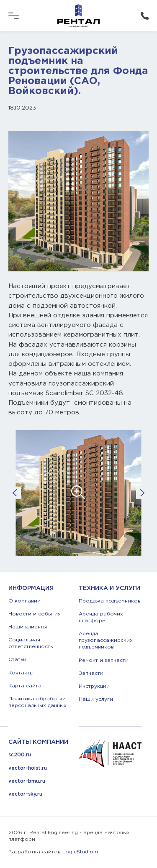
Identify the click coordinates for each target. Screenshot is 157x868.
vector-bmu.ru (27, 781)
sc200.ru (20, 755)
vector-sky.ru (25, 794)
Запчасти (91, 673)
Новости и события (35, 614)
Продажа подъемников (110, 601)
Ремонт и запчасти (104, 660)
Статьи (17, 660)
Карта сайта (25, 686)
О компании (24, 601)
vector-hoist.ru (28, 768)
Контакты (21, 673)
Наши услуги (96, 699)
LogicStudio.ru (81, 852)
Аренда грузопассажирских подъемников (106, 640)
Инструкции (94, 686)
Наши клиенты (28, 627)
